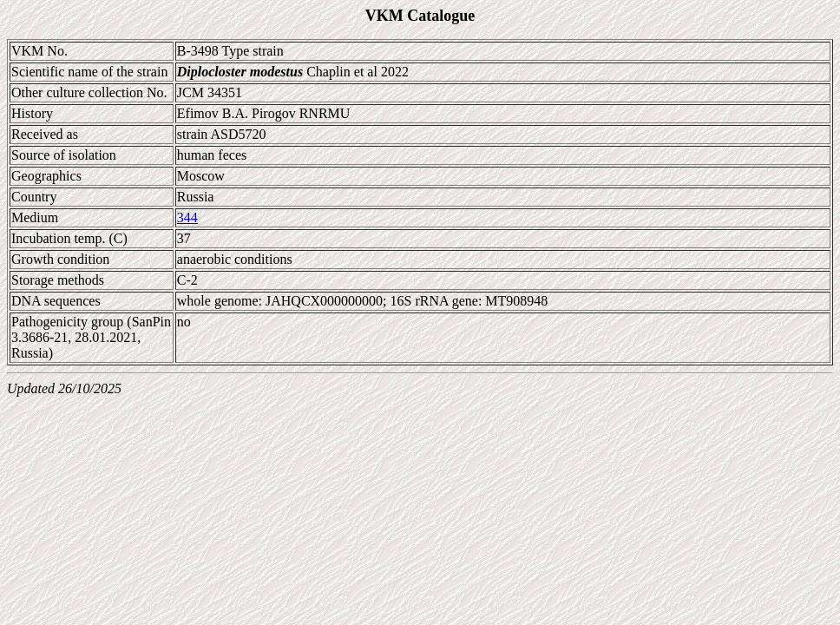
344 (187, 217)
